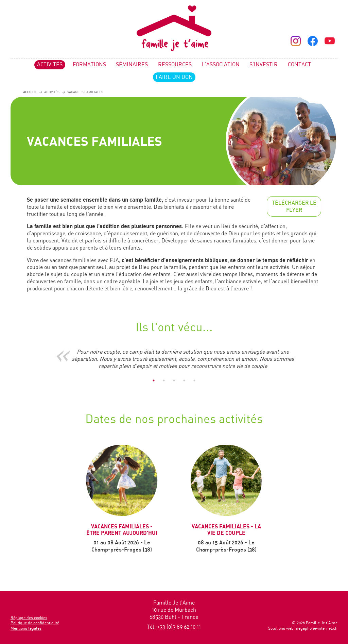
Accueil (30, 92)
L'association (221, 64)
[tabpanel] (174, 359)
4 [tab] (184, 380)
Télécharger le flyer (294, 206)
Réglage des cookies (29, 618)
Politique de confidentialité (35, 623)
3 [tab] (174, 380)
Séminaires (132, 64)
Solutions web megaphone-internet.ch (303, 628)
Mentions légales (26, 628)
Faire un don (174, 77)
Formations (89, 64)
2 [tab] (164, 380)
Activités (50, 64)
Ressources (175, 64)
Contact (299, 64)
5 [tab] (194, 380)
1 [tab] (154, 380)
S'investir (264, 64)
